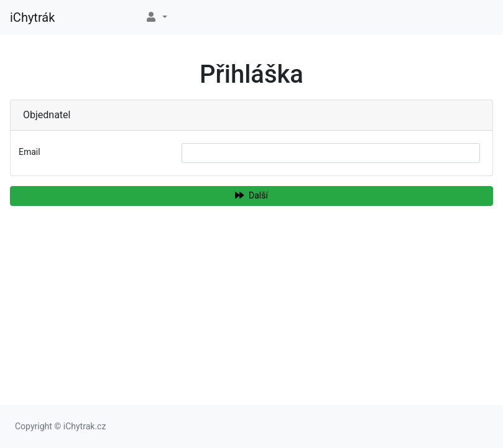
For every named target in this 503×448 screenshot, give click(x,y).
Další (251, 195)
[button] (156, 17)
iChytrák (32, 17)
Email (30, 152)
